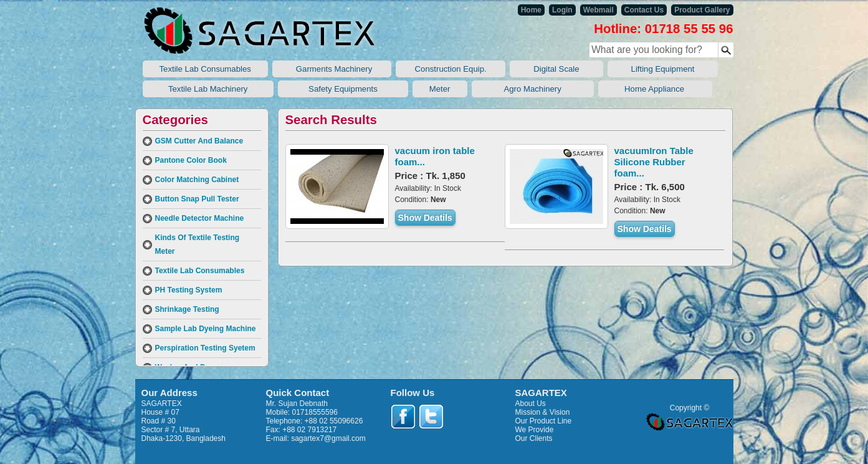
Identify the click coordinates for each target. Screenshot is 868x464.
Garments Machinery (332, 69)
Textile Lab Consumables (205, 69)
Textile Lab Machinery (208, 89)
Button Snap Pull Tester (197, 199)
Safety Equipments (343, 89)
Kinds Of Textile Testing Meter (198, 244)
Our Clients (534, 438)
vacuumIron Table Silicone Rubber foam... (654, 162)
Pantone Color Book (191, 160)
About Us (531, 404)
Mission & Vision (543, 412)
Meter (440, 89)
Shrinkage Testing (187, 309)
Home (531, 10)
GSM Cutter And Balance (199, 141)
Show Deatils (425, 218)
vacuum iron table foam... (435, 156)
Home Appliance (655, 89)
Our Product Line (544, 421)
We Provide (535, 430)
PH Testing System (189, 290)
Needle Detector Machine (200, 218)
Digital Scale (556, 69)
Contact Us (644, 10)
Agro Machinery (533, 89)
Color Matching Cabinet (197, 180)
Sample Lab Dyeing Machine (206, 329)
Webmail (599, 10)
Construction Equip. (451, 69)
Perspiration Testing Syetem (205, 348)
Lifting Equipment (663, 69)
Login (562, 10)
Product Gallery (702, 10)
